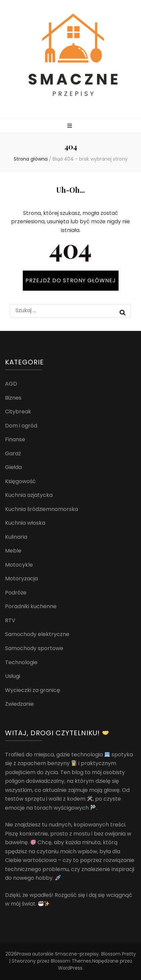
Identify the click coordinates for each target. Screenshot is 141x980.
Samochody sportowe (34, 648)
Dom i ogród (21, 426)
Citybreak (18, 412)
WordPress (70, 968)
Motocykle (19, 565)
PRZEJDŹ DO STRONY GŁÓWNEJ (71, 280)
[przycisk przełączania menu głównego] (70, 126)
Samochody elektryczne (37, 634)
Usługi (13, 676)
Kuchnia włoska (25, 523)
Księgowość (20, 481)
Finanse (15, 439)
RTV (10, 620)
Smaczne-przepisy (77, 954)
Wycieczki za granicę (32, 690)
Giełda (13, 467)
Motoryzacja (21, 579)
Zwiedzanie (19, 704)
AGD (11, 384)
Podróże (16, 593)
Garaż (13, 453)
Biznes (13, 398)
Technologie (21, 662)
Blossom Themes (71, 961)
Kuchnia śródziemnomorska (42, 509)
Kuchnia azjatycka (29, 495)
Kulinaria (16, 537)
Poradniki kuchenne (31, 606)
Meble (13, 551)
